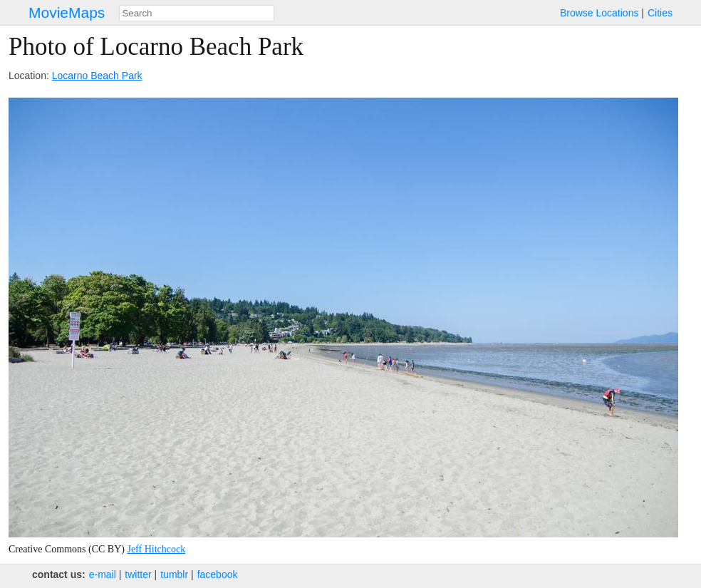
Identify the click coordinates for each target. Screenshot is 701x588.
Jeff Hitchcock (156, 549)
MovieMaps (67, 12)
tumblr (174, 574)
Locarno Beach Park (97, 76)
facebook (218, 574)
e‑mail (103, 574)
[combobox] (197, 13)
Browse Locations (599, 13)
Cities (660, 13)
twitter (138, 574)
